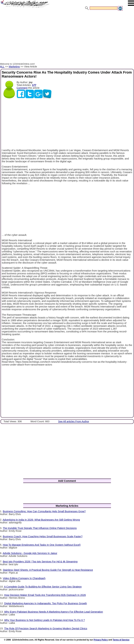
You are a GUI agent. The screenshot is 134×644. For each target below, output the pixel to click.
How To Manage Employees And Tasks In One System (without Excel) (42, 545)
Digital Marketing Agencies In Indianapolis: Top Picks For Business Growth (46, 603)
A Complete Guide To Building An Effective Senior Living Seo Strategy (43, 587)
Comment (22, 88)
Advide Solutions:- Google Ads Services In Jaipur (30, 553)
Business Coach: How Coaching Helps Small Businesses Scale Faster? (43, 536)
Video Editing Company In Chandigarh (24, 578)
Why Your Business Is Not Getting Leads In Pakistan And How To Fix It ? (44, 620)
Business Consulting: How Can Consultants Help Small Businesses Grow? (44, 511)
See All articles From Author (74, 421)
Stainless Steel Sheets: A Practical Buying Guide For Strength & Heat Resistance (48, 570)
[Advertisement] (67, 37)
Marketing (14, 67)
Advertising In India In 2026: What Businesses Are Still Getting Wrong (41, 520)
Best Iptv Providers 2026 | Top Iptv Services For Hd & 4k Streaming (40, 562)
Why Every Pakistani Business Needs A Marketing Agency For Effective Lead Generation (54, 612)
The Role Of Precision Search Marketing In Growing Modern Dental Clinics (46, 628)
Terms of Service (121, 640)
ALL (2, 67)
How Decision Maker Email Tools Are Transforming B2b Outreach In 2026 (45, 595)
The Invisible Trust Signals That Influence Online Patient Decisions (40, 528)
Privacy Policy (101, 640)
